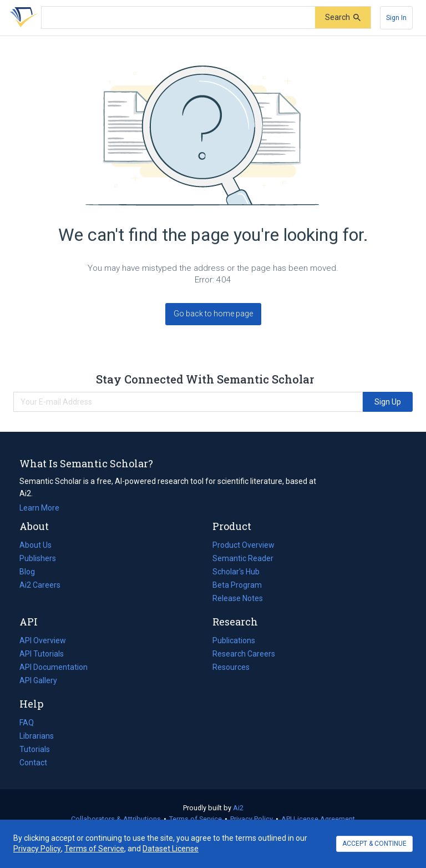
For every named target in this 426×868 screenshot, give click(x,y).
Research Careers (244, 654)
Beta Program (237, 585)
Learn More (39, 508)
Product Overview (244, 545)
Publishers (38, 558)
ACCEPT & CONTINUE (374, 844)
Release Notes (238, 598)
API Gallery (38, 680)
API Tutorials (42, 654)
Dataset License (171, 849)
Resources (231, 667)
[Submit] (343, 17)
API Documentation (54, 667)
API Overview (43, 640)
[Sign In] (396, 18)
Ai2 (238, 808)
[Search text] (178, 18)
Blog (32, 572)
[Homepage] (22, 18)
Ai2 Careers (40, 585)
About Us (35, 545)
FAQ (27, 723)
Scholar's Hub (236, 572)
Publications (234, 640)
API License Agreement (318, 819)
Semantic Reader (243, 558)
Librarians (37, 736)
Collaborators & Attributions (116, 819)
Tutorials (35, 749)
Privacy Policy (252, 819)
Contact (33, 763)
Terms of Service (196, 819)
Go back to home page (213, 314)
